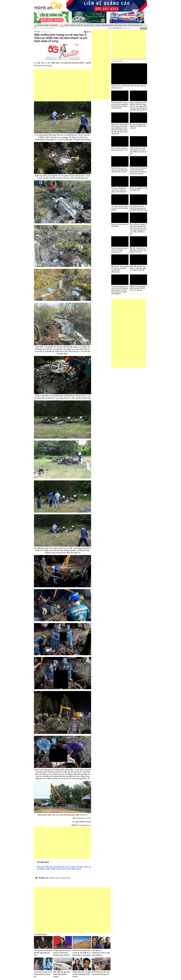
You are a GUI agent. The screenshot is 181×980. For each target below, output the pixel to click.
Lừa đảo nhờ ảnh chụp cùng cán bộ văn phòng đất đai (120, 208)
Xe (141, 25)
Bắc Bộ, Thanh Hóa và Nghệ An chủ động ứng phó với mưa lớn (138, 250)
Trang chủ (35, 25)
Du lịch (125, 25)
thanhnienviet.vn (86, 825)
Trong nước (53, 25)
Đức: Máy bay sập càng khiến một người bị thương (62, 974)
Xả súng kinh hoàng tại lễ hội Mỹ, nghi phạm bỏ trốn (43, 953)
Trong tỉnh (41, 25)
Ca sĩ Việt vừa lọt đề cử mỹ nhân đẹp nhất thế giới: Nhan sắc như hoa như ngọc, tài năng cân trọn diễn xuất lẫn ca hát (138, 229)
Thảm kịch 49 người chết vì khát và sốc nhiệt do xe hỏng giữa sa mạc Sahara (82, 953)
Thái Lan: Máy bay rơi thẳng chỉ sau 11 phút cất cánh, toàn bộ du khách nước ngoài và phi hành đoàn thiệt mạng (64, 868)
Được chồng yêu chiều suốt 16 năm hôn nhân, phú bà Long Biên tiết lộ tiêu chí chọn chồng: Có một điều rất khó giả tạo (138, 106)
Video (47, 25)
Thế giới (61, 25)
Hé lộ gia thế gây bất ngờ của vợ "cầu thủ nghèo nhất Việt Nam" (119, 190)
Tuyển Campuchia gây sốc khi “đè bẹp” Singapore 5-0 (119, 250)
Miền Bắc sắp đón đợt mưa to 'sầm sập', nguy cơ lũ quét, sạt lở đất (138, 268)
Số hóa (131, 25)
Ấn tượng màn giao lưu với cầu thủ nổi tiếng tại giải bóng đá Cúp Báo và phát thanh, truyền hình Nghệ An (120, 290)
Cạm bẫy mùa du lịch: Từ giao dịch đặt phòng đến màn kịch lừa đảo (120, 170)
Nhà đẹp (137, 25)
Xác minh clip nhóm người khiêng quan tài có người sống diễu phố (138, 208)
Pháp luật (73, 25)
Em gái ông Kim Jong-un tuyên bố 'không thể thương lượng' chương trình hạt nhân (119, 105)
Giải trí (92, 25)
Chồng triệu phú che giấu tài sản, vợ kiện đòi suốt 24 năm (81, 974)
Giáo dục (80, 25)
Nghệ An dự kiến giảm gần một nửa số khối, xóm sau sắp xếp (138, 288)
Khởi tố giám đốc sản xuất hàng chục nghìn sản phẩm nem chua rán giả (138, 151)
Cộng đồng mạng (108, 25)
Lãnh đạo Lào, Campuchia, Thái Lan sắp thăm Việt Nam (101, 953)
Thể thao (98, 25)
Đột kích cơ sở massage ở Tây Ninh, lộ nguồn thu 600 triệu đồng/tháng (120, 269)
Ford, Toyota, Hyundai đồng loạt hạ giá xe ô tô (120, 149)
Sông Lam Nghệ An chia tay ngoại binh (138, 189)
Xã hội (67, 25)
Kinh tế (86, 25)
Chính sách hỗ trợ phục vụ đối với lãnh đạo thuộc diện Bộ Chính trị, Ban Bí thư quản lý (138, 171)
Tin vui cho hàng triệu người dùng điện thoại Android (138, 126)
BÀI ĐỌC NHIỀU (118, 61)
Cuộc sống (118, 25)
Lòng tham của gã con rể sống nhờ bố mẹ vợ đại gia (43, 974)
